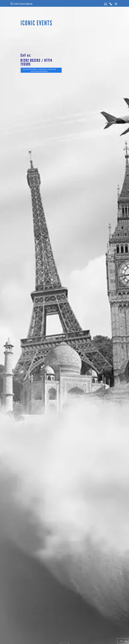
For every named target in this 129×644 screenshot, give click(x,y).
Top (123, 641)
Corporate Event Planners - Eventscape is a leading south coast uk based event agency (39, 70)
